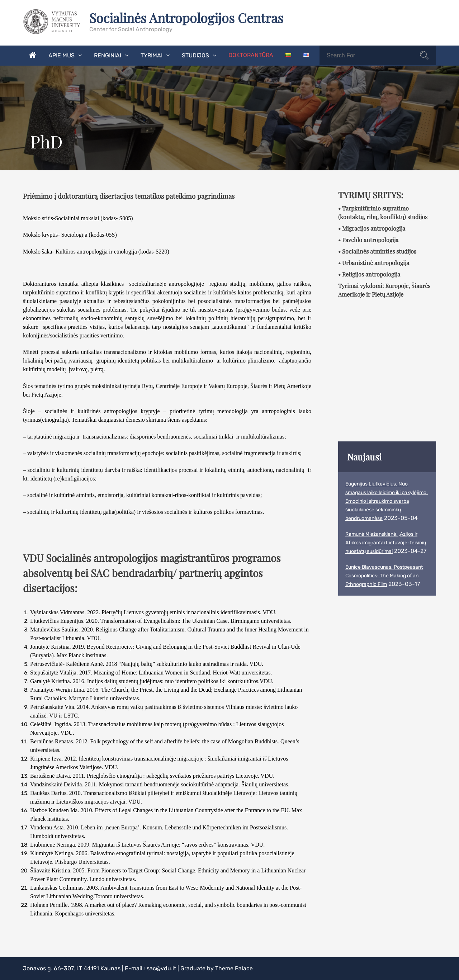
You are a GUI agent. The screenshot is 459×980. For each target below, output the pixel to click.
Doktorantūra (251, 55)
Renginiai (108, 55)
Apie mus (61, 55)
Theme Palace (234, 968)
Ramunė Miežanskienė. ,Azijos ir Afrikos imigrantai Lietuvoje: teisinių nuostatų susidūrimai (386, 543)
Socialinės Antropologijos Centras (187, 18)
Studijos (195, 55)
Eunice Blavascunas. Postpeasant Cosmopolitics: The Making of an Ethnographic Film (384, 576)
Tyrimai (152, 55)
